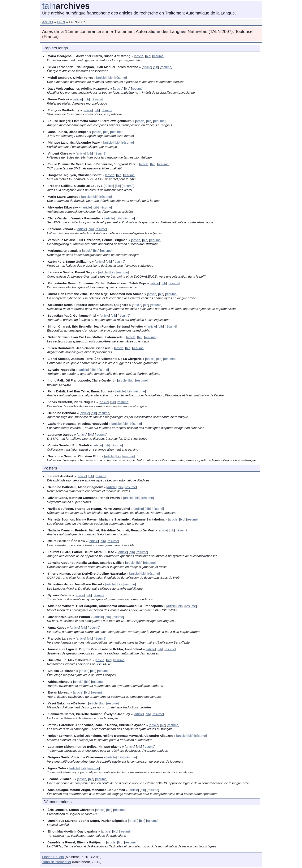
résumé (158, 56)
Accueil (48, 22)
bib (148, 56)
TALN (61, 22)
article (139, 56)
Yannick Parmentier (57, 862)
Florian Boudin (53, 857)
